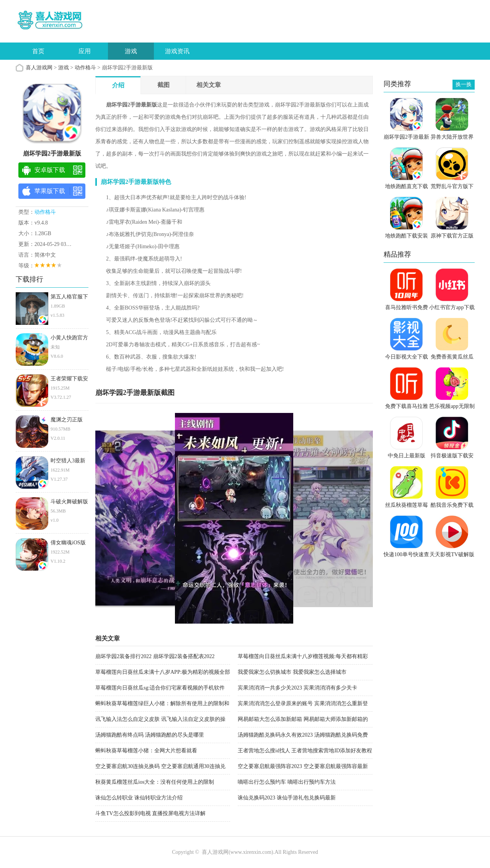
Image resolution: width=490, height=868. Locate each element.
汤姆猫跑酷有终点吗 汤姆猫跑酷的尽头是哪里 (150, 735)
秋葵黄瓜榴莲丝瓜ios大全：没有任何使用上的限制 (155, 782)
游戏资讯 (177, 51)
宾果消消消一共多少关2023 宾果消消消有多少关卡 (297, 688)
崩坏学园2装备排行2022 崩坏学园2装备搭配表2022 (155, 656)
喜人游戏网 (39, 68)
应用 (85, 51)
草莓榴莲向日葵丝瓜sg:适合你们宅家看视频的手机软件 (160, 688)
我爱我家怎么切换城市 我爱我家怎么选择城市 (292, 672)
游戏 (131, 51)
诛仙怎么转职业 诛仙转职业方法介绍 (139, 798)
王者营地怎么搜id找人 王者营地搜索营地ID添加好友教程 (305, 751)
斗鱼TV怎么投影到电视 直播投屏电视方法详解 (150, 813)
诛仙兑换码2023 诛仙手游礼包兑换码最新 (287, 798)
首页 (38, 51)
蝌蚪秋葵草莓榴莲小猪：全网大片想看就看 (146, 751)
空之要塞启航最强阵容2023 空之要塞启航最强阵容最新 (303, 766)
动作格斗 (85, 68)
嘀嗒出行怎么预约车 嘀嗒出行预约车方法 (287, 782)
